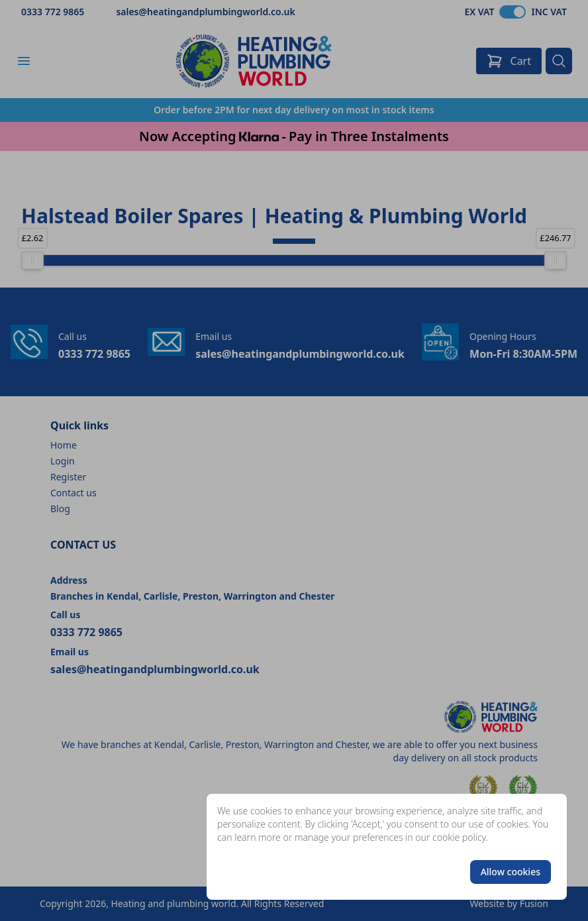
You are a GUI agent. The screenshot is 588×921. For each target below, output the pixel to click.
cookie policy (459, 837)
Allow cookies (511, 872)
